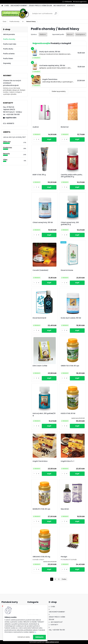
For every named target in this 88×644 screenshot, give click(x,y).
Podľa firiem (8, 59)
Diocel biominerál (40, 318)
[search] (56, 14)
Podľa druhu (8, 49)
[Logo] (15, 14)
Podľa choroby (14, 21)
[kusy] (37, 140)
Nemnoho (6, 154)
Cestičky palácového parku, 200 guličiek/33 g (72, 176)
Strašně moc (8, 148)
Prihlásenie (68, 2)
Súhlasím (39, 637)
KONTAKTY (71, 6)
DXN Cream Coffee (40, 366)
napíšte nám (11, 118)
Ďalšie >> (64, 579)
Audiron (36, 127)
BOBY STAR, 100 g (40, 175)
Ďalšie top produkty (59, 91)
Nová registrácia (81, 2)
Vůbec (5, 160)
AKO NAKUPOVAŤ (59, 6)
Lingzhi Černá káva (40, 461)
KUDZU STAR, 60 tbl (68, 413)
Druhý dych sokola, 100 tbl (71, 318)
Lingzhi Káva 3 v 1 (67, 461)
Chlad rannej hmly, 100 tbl (43, 222)
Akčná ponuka (9, 34)
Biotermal (65, 127)
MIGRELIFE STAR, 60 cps (42, 509)
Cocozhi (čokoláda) (41, 270)
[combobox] (70, 34)
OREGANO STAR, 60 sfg (42, 557)
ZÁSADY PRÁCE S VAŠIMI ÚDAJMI (40, 6)
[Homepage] (2, 6)
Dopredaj (7, 63)
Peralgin (64, 557)
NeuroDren (65, 509)
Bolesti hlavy (31, 21)
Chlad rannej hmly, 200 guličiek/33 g (70, 223)
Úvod (4, 21)
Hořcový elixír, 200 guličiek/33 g (44, 414)
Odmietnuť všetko (24, 637)
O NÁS (7, 6)
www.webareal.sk (52, 642)
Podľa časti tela (10, 44)
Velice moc (7, 142)
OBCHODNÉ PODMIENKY (19, 6)
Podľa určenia (9, 54)
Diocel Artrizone (67, 270)
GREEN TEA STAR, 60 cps (70, 366)
